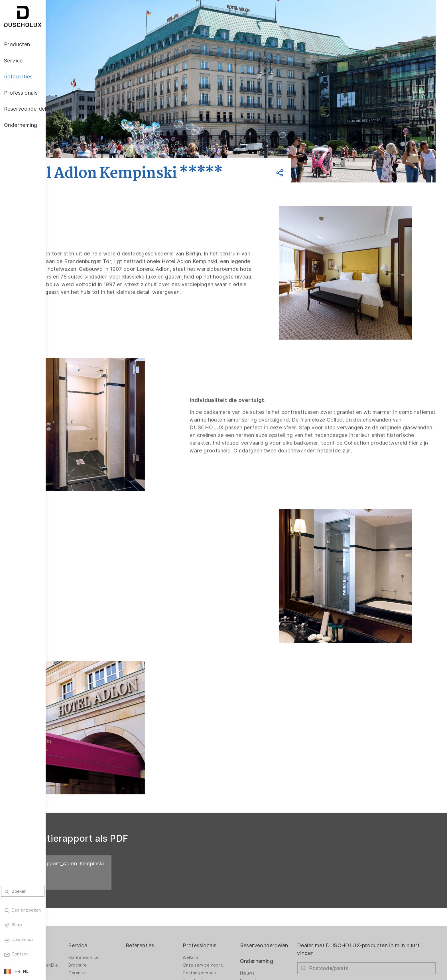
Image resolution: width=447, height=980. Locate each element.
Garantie (117, 911)
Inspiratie (117, 918)
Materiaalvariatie (74, 942)
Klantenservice (123, 895)
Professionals (227, 883)
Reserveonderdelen (285, 883)
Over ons (270, 942)
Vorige (83, 151)
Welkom (218, 895)
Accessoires (69, 911)
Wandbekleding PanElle (80, 903)
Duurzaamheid (275, 934)
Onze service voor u (231, 903)
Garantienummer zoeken (227, 928)
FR (18, 971)
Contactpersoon (227, 911)
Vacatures (271, 926)
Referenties (173, 883)
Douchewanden (73, 895)
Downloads (221, 918)
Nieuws (268, 911)
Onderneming (278, 899)
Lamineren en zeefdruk (80, 926)
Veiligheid (67, 934)
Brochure (117, 903)
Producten (70, 883)
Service (117, 883)
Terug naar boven (417, 971)
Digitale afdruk (72, 918)
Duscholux (272, 919)
